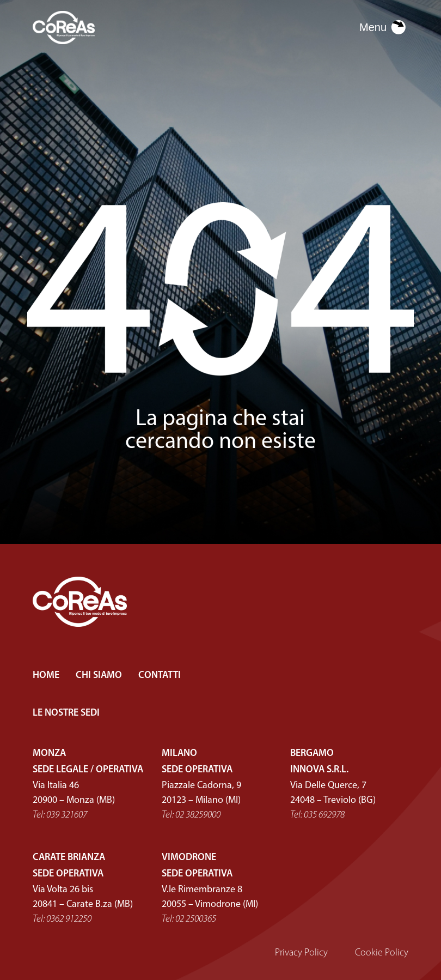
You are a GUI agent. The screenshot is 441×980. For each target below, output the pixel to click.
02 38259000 (198, 815)
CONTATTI (160, 676)
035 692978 (324, 815)
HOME (46, 676)
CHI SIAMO (99, 676)
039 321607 (67, 815)
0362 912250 (69, 919)
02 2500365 (196, 919)
